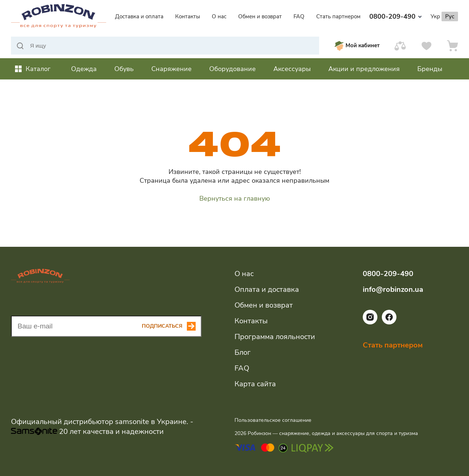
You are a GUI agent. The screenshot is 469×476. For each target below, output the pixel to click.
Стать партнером (338, 16)
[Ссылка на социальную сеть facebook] (389, 323)
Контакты (188, 16)
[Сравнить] (400, 46)
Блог (243, 352)
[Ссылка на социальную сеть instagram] (370, 323)
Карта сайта (255, 384)
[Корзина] (453, 46)
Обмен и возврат (260, 16)
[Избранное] (426, 46)
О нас (219, 16)
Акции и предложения (364, 69)
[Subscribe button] (172, 326)
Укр (435, 16)
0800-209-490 (396, 16)
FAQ (299, 16)
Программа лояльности (275, 337)
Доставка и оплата (139, 16)
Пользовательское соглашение (273, 420)
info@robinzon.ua (393, 289)
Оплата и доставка (267, 289)
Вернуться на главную (235, 198)
